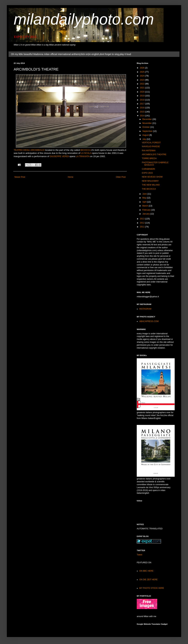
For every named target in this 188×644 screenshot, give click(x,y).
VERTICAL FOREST (151, 143)
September (148, 131)
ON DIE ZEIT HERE (148, 580)
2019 (143, 96)
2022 (143, 84)
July (145, 139)
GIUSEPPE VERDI (59, 156)
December (147, 119)
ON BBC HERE (146, 571)
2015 (143, 112)
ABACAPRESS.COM (149, 321)
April (145, 202)
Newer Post (20, 177)
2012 (143, 223)
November (147, 123)
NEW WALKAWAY (150, 181)
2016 (143, 108)
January (146, 214)
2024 (143, 76)
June (145, 194)
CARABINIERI (148, 169)
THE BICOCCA (149, 189)
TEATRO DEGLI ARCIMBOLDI (29, 150)
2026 (143, 68)
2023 (143, 80)
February (147, 210)
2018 (143, 100)
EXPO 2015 (147, 173)
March (146, 206)
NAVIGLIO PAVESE (151, 147)
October (146, 127)
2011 (143, 227)
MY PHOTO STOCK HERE (152, 588)
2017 (143, 104)
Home (71, 177)
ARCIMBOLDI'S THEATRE (154, 155)
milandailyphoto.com (84, 19)
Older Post (121, 177)
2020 (143, 92)
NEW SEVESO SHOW (152, 177)
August (146, 135)
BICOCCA (86, 150)
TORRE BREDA (149, 158)
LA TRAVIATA (83, 156)
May (145, 198)
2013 (143, 219)
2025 (143, 72)
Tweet (139, 555)
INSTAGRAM (145, 309)
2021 (143, 88)
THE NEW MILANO (151, 185)
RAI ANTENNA (149, 151)
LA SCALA (86, 153)
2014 (143, 116)
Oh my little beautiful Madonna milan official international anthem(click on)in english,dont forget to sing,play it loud (71, 54)
